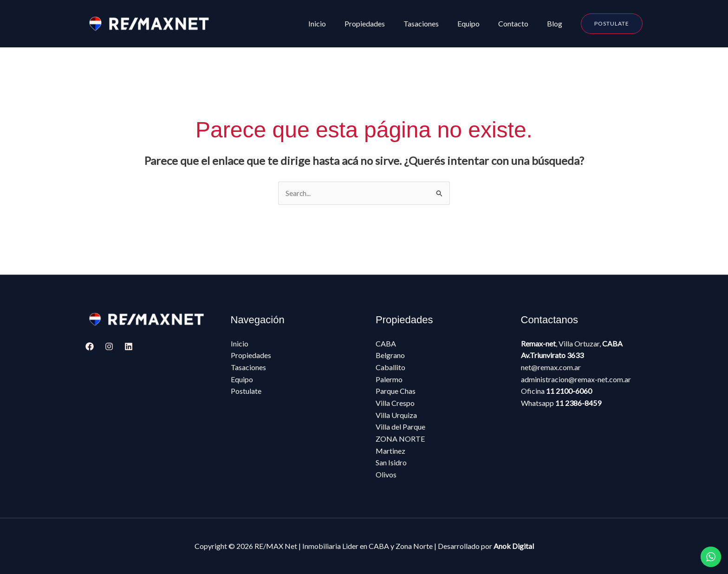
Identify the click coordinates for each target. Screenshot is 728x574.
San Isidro (391, 463)
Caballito (390, 368)
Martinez (390, 451)
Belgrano (390, 355)
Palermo (389, 379)
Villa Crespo (395, 403)
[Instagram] (109, 347)
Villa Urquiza (396, 415)
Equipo (242, 379)
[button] (612, 24)
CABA (386, 344)
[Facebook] (90, 347)
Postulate (246, 391)
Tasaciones (248, 368)
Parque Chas (396, 391)
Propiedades (251, 355)
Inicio (240, 344)
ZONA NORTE (400, 439)
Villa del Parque (400, 427)
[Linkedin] (129, 347)
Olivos (386, 474)
